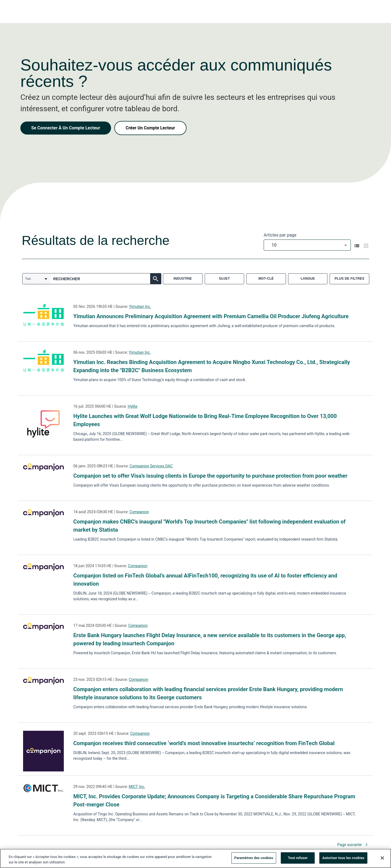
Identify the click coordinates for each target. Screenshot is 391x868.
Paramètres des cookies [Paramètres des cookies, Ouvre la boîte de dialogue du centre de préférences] (254, 859)
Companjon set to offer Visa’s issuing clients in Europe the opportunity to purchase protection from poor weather (210, 476)
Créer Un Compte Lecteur (150, 128)
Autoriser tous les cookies (343, 859)
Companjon (139, 512)
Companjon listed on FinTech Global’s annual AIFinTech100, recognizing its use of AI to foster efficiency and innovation (205, 580)
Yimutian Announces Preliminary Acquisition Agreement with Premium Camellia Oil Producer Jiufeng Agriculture (211, 316)
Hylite (132, 406)
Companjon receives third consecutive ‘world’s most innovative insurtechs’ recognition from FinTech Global (204, 743)
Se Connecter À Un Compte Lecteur (66, 128)
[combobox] (307, 245)
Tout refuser (298, 859)
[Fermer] (382, 859)
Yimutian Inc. (140, 307)
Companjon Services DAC (151, 466)
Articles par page (280, 235)
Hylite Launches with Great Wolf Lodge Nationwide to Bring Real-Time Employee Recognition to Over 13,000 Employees (205, 420)
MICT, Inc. (137, 787)
